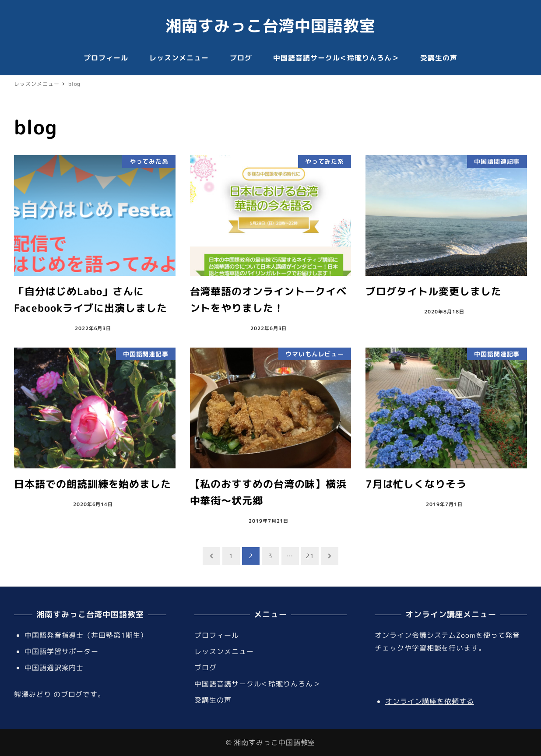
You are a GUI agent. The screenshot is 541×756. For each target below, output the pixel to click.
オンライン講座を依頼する (430, 701)
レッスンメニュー (224, 651)
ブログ (206, 668)
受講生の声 (213, 700)
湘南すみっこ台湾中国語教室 (270, 26)
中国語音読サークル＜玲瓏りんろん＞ (257, 684)
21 (310, 556)
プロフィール (216, 635)
